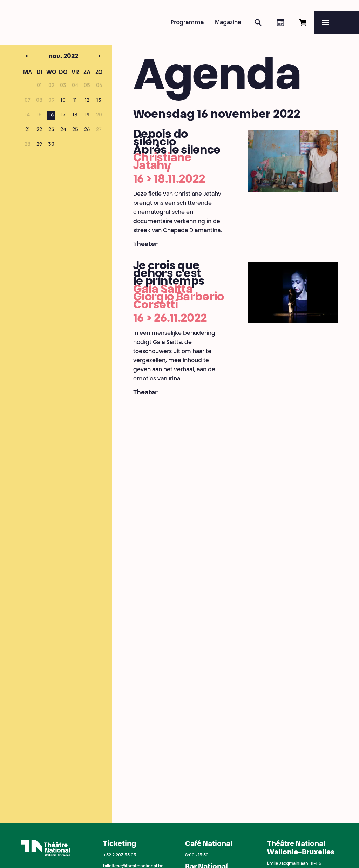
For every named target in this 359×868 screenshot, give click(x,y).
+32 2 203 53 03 (120, 855)
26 (87, 130)
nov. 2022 (50, 57)
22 (39, 130)
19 (87, 115)
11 (75, 101)
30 (51, 145)
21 (28, 130)
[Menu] (337, 22)
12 (87, 101)
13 (99, 101)
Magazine (228, 23)
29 (39, 145)
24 (63, 130)
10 (63, 101)
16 (51, 115)
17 (63, 115)
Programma (187, 23)
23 (51, 130)
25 (75, 130)
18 (75, 115)
